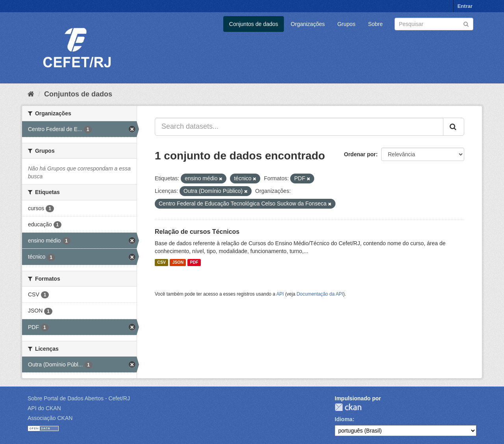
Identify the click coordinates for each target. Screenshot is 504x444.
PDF (194, 263)
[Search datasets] (434, 24)
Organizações (308, 24)
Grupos (346, 24)
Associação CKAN (50, 418)
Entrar (465, 6)
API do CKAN (44, 408)
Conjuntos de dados (254, 24)
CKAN (348, 407)
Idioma (344, 419)
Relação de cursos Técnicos (197, 232)
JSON (178, 263)
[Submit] (466, 23)
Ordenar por (360, 154)
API (280, 294)
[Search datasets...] (299, 127)
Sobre (375, 24)
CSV (161, 263)
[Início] (31, 94)
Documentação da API (320, 294)
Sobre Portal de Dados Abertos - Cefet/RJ (79, 398)
